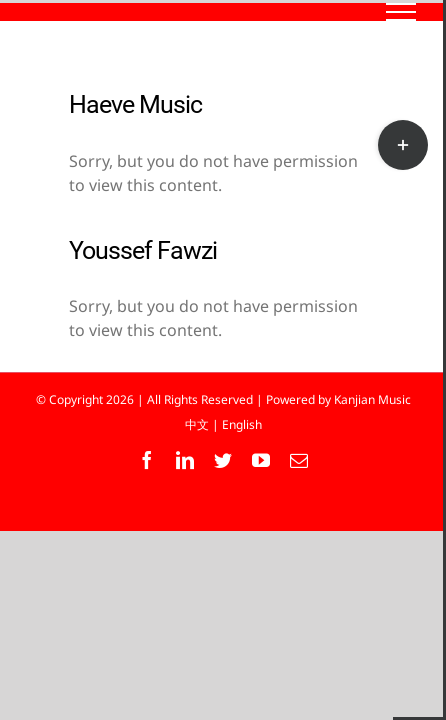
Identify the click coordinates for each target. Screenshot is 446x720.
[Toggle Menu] (401, 12)
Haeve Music (135, 104)
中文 (197, 424)
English (242, 424)
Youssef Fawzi (143, 250)
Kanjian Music (372, 399)
